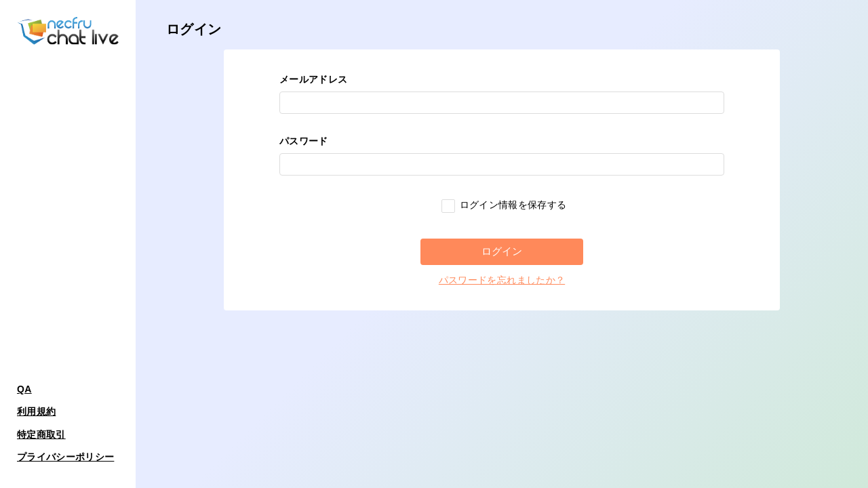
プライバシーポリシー (65, 457)
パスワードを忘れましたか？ (502, 280)
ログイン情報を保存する (504, 205)
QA (24, 389)
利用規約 (36, 411)
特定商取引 (41, 434)
